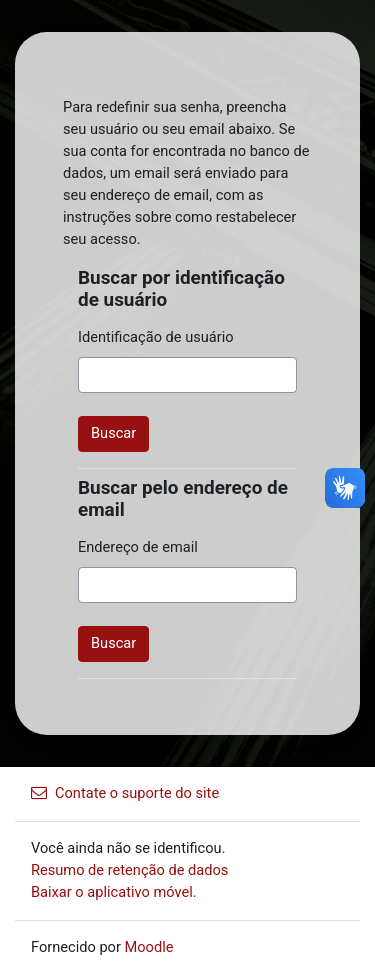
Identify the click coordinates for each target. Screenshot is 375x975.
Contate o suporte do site (125, 793)
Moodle (149, 947)
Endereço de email (138, 547)
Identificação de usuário (156, 337)
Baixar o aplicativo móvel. (114, 892)
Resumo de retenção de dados (129, 870)
